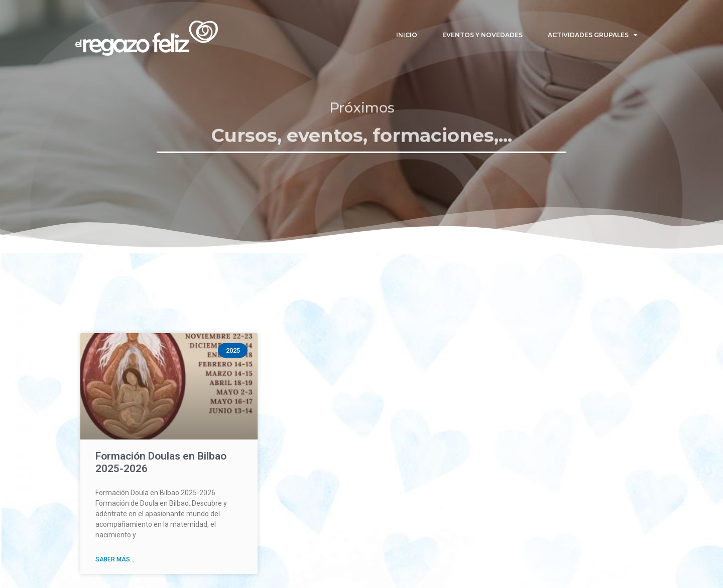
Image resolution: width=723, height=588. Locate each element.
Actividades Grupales (593, 35)
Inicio (407, 35)
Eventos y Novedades (483, 35)
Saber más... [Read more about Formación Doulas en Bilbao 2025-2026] (115, 559)
